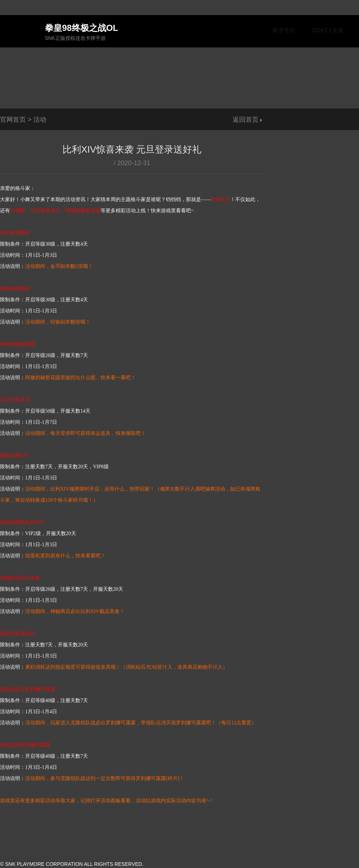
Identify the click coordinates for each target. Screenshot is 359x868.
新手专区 (284, 30)
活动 (40, 120)
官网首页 (13, 120)
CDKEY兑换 (328, 30)
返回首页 (246, 120)
